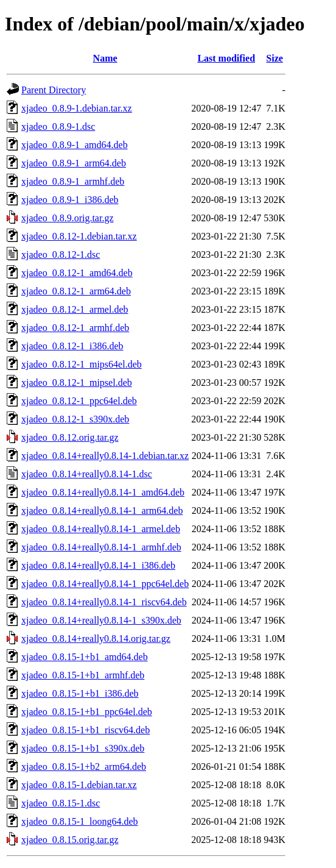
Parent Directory (54, 90)
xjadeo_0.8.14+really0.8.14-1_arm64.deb (102, 510)
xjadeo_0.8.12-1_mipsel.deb (77, 382)
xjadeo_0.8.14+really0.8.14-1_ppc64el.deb (105, 584)
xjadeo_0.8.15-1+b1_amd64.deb (85, 657)
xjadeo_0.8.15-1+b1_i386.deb (80, 693)
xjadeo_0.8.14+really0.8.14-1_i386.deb (98, 565)
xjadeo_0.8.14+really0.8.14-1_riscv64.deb (104, 602)
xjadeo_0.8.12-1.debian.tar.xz (79, 236)
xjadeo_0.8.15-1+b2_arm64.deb (84, 767)
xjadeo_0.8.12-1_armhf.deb (75, 328)
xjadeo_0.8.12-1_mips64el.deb (82, 364)
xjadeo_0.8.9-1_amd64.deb (75, 145)
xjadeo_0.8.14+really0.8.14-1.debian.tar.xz (105, 456)
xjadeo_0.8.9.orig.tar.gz (68, 218)
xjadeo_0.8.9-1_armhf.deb (73, 181)
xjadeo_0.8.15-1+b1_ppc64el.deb (87, 712)
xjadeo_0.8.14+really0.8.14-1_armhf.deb (101, 547)
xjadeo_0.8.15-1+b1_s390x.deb (83, 748)
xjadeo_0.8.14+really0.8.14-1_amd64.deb (103, 492)
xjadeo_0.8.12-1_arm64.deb (76, 291)
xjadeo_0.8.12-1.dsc (61, 254)
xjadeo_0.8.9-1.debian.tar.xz (77, 108)
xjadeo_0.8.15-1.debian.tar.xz (79, 785)
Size (275, 58)
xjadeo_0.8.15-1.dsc (61, 803)
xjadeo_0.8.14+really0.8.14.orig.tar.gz (96, 639)
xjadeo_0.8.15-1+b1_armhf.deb (83, 675)
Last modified (226, 58)
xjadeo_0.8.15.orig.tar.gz (70, 840)
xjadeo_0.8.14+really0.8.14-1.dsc (87, 474)
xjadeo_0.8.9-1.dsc (58, 126)
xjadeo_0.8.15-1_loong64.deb (80, 821)
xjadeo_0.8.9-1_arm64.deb (74, 163)
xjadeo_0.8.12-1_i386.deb (72, 346)
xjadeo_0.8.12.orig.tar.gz (70, 437)
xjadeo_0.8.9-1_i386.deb (70, 200)
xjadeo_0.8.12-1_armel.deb (75, 309)
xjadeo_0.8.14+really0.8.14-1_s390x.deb (101, 620)
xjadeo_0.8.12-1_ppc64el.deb (79, 401)
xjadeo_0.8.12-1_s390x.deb (75, 419)
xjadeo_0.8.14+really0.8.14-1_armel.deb (101, 529)
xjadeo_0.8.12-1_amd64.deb (77, 273)
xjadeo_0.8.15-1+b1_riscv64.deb (86, 730)
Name (105, 58)
